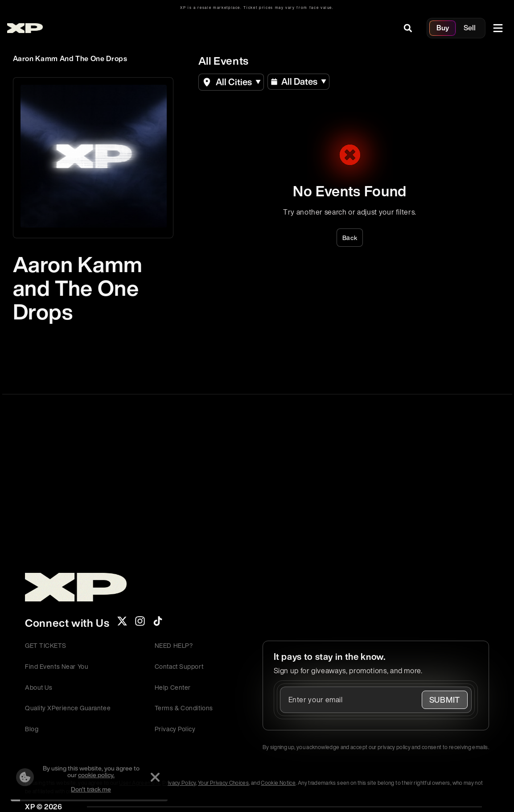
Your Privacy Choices (223, 783)
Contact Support (179, 666)
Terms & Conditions (184, 708)
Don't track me (91, 789)
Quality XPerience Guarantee (68, 708)
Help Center (173, 687)
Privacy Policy (175, 729)
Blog (32, 729)
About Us (39, 687)
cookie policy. (96, 775)
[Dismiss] (155, 777)
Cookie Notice (278, 783)
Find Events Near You (57, 666)
